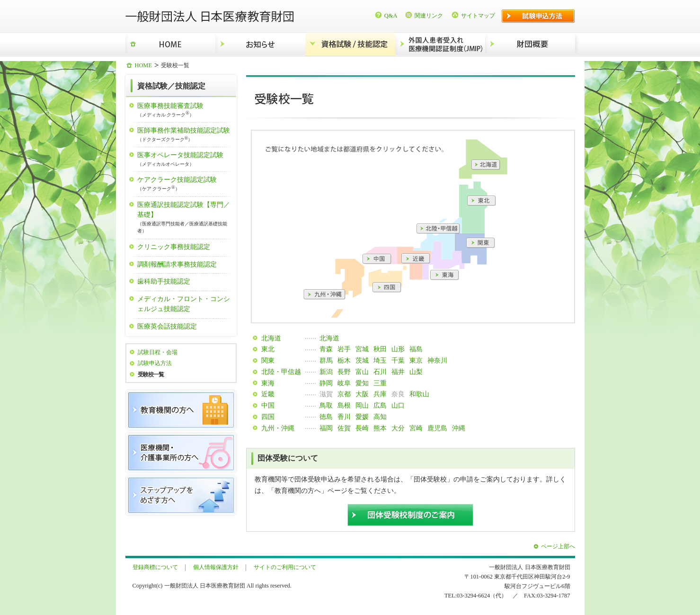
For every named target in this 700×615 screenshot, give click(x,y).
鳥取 (326, 405)
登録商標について (155, 567)
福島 (416, 349)
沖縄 (459, 428)
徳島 (326, 417)
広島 (380, 405)
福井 (398, 372)
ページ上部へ (558, 546)
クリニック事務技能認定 (174, 247)
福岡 (326, 428)
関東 (268, 360)
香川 (344, 417)
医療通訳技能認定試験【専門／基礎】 (186, 218)
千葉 (398, 360)
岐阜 (344, 383)
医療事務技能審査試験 (186, 110)
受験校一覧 (151, 374)
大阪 (362, 394)
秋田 (380, 349)
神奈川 (437, 360)
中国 (268, 405)
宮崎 (416, 428)
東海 (268, 383)
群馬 (326, 360)
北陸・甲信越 (281, 372)
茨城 (362, 360)
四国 (268, 417)
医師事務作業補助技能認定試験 (186, 135)
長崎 (362, 428)
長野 (344, 372)
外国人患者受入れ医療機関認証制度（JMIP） (440, 44)
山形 (398, 349)
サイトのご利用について (285, 567)
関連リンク (429, 16)
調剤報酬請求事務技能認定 (177, 264)
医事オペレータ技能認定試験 (186, 159)
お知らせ (260, 44)
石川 (380, 372)
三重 (380, 383)
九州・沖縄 (278, 428)
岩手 (344, 349)
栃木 (344, 360)
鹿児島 (437, 428)
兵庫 (380, 394)
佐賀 (344, 428)
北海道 (271, 338)
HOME (170, 44)
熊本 (380, 428)
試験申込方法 (155, 363)
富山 (362, 372)
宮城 (362, 349)
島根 (344, 405)
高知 (380, 417)
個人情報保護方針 (216, 567)
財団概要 (530, 44)
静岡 (326, 383)
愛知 (362, 383)
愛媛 (362, 417)
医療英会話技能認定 (167, 326)
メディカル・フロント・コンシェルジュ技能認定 (184, 304)
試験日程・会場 (158, 352)
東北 (268, 349)
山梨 (416, 372)
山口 (398, 405)
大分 (398, 428)
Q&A (391, 16)
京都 (344, 394)
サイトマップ (478, 16)
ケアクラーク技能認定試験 (186, 184)
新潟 (326, 372)
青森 (326, 349)
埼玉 (380, 360)
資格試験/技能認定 (350, 44)
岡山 (362, 405)
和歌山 (419, 394)
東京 (416, 360)
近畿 (268, 394)
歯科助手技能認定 (164, 281)
